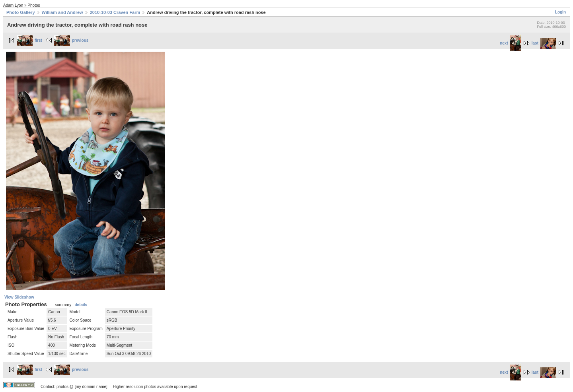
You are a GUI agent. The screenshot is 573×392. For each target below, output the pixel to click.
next (510, 43)
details (81, 305)
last (544, 43)
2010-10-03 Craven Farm (115, 12)
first (29, 40)
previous (71, 40)
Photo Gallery (21, 12)
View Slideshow (19, 297)
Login (560, 12)
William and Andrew (62, 12)
